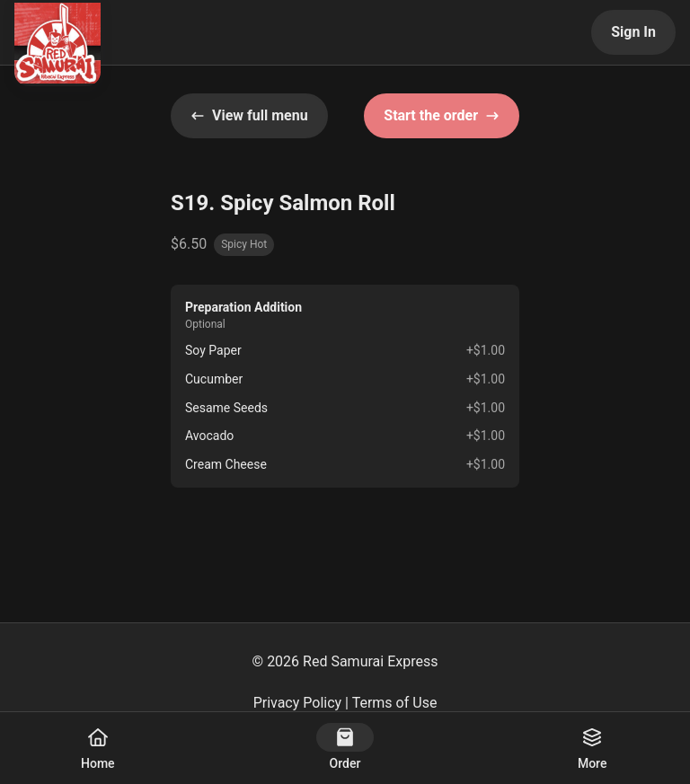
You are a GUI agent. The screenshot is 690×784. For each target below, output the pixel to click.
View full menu (249, 115)
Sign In (633, 32)
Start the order (442, 115)
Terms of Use (395, 703)
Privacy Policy (298, 703)
